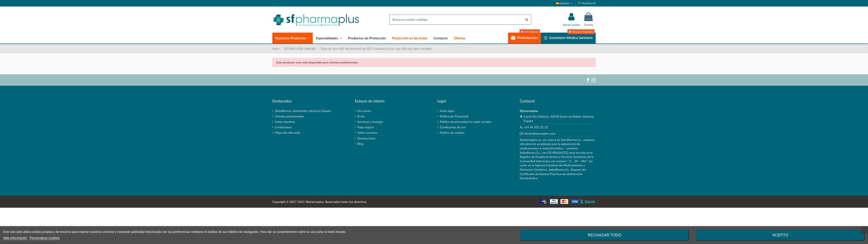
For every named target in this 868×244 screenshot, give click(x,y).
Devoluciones (366, 138)
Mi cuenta (364, 111)
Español (565, 3)
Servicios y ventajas (370, 122)
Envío (361, 116)
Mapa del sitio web (288, 133)
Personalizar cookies (45, 238)
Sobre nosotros (285, 122)
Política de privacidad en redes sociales (466, 122)
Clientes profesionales (290, 116)
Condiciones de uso (453, 127)
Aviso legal (447, 111)
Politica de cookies (452, 133)
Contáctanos (283, 127)
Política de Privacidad (454, 116)
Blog (360, 144)
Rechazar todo (604, 235)
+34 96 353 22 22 (536, 127)
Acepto (780, 235)
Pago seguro (366, 127)
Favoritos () (587, 3)
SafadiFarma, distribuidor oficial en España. (303, 111)
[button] (293, 38)
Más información (15, 238)
